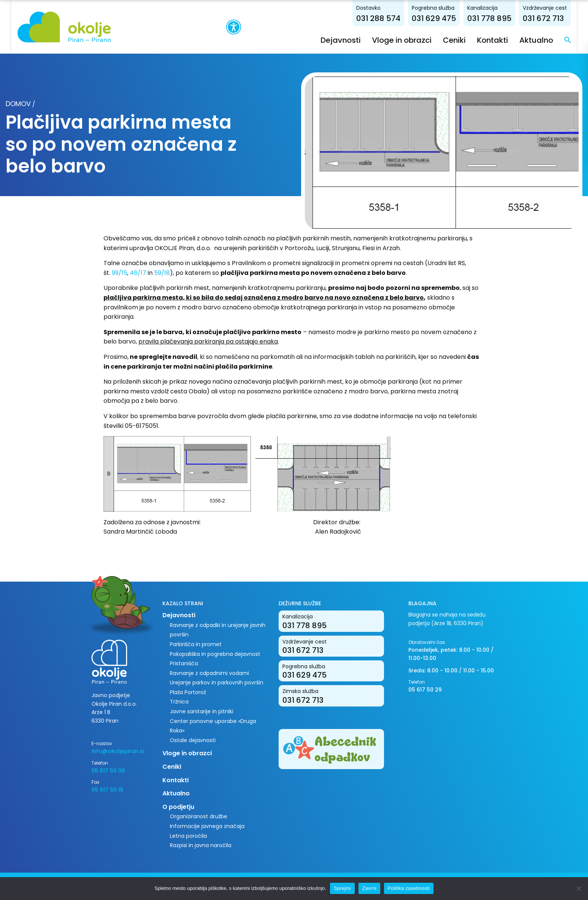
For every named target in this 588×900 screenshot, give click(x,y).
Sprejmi (342, 888)
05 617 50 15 (107, 790)
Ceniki (466, 40)
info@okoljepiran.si (118, 751)
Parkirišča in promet (196, 644)
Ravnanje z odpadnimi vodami (209, 673)
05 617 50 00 (108, 770)
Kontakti (504, 40)
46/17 (138, 272)
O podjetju (178, 806)
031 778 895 (501, 18)
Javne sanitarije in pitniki (202, 711)
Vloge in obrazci (413, 40)
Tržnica (179, 702)
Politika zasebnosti (409, 888)
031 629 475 (445, 18)
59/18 (162, 272)
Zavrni (369, 888)
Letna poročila (188, 835)
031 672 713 (555, 18)
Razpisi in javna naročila (201, 845)
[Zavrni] (579, 888)
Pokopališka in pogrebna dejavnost (215, 654)
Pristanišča (184, 663)
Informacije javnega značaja (207, 826)
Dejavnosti (352, 40)
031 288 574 (390, 18)
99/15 (119, 272)
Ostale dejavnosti (193, 740)
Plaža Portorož (188, 692)
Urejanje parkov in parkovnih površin (217, 682)
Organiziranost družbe (199, 816)
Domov (18, 104)
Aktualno (548, 40)
